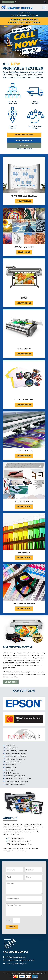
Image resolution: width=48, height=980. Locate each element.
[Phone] (34, 877)
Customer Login (8, 2)
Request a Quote (24, 140)
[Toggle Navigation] (44, 7)
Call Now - (24, 146)
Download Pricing (24, 135)
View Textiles (24, 201)
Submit (12, 927)
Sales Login (19, 2)
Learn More (24, 252)
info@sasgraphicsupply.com (24, 15)
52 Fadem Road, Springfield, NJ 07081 (20, 960)
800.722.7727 (24, 13)
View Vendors (24, 303)
